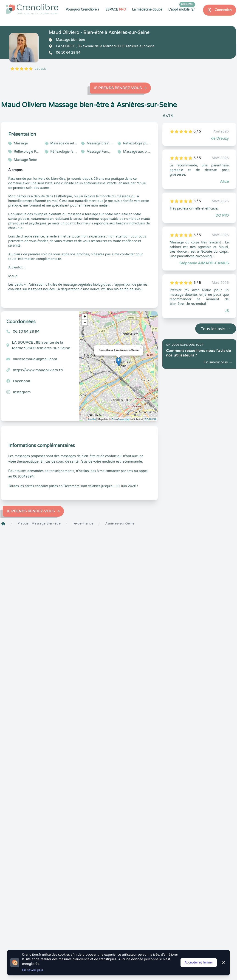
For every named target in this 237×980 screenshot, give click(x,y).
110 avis (41, 69)
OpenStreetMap (121, 419)
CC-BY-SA (151, 419)
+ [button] (85, 317)
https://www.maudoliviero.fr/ (38, 370)
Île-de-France (83, 523)
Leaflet (92, 419)
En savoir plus (33, 970)
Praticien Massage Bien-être (39, 523)
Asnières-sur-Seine (120, 523)
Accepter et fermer (199, 962)
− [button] (85, 323)
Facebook (21, 381)
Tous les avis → (216, 329)
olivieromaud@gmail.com (35, 359)
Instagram (22, 392)
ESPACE (116, 10)
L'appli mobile (182, 9)
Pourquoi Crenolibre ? (82, 10)
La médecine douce (147, 10)
